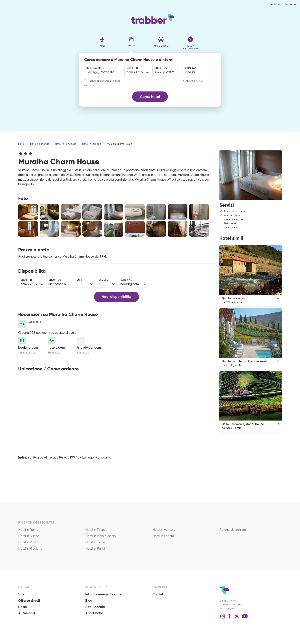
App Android (95, 607)
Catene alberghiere (233, 530)
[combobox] (104, 70)
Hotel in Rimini (28, 542)
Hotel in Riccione (30, 548)
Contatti (159, 594)
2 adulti (190, 72)
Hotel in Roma (28, 530)
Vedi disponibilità (117, 297)
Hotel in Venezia (164, 530)
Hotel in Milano (29, 536)
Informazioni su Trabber (104, 594)
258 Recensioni (27, 352)
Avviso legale (227, 608)
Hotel (22, 607)
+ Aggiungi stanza (193, 81)
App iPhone (94, 613)
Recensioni (54, 352)
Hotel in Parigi (95, 548)
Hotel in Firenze (96, 530)
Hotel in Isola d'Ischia (100, 536)
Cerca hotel (150, 97)
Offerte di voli (29, 601)
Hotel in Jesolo (96, 542)
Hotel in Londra (163, 536)
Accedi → (290, 4)
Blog (89, 601)
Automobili (27, 613)
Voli (21, 594)
